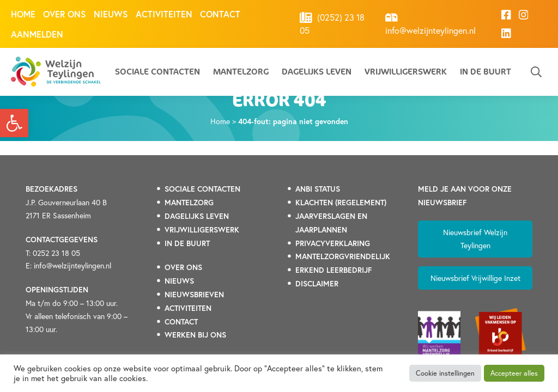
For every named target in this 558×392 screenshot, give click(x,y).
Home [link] (23, 14)
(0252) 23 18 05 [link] (332, 24)
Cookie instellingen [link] (445, 373)
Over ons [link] (65, 14)
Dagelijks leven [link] (317, 72)
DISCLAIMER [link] (317, 284)
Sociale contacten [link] (157, 72)
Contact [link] (220, 14)
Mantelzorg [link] (241, 72)
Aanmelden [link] (37, 34)
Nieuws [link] (111, 14)
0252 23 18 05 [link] (56, 253)
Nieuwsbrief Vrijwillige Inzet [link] (475, 278)
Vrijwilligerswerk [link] (406, 72)
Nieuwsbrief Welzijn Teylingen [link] (475, 239)
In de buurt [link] (486, 72)
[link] (14, 123)
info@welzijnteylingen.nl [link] (430, 24)
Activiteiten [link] (164, 14)
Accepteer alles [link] (514, 373)
